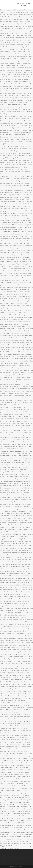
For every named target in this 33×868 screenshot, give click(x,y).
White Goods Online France (10, 857)
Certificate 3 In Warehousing (14, 859)
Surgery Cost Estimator (9, 855)
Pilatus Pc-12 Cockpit (22, 855)
